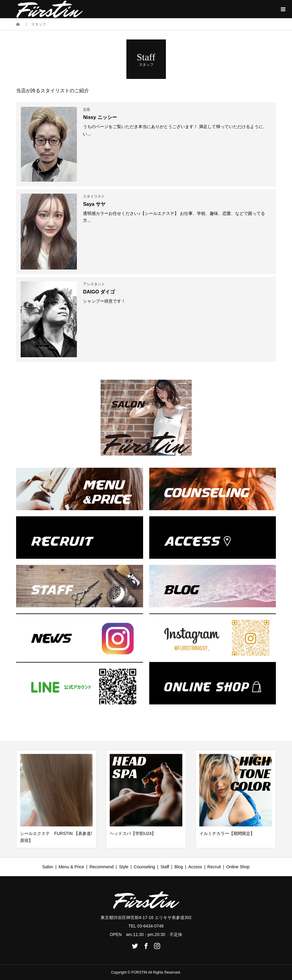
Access (195, 867)
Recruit (214, 867)
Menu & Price (71, 867)
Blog (179, 867)
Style (124, 867)
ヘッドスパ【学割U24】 (133, 833)
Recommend (101, 867)
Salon (48, 867)
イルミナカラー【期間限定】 (227, 833)
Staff (165, 867)
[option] (56, 799)
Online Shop (238, 867)
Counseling (144, 867)
